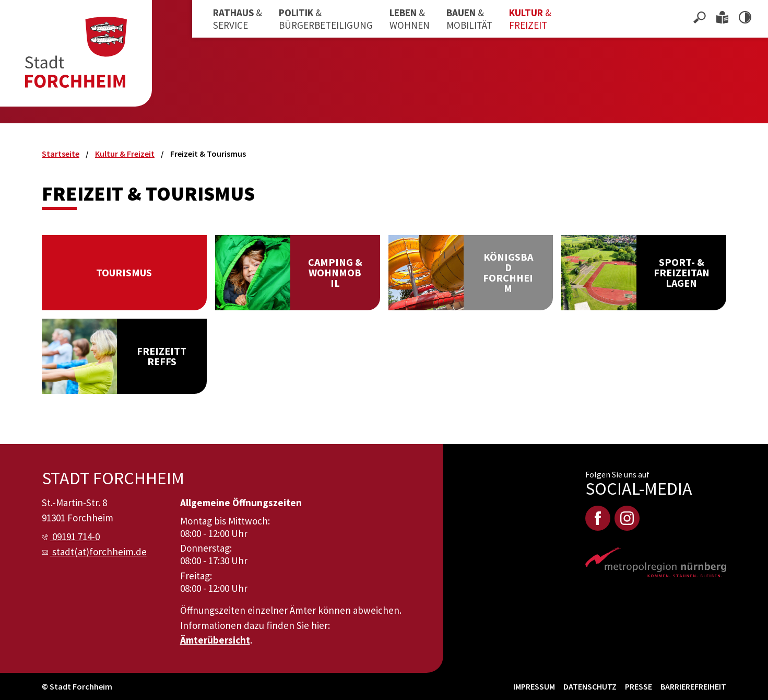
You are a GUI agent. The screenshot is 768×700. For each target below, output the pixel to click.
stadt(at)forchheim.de (99, 552)
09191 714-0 (76, 536)
